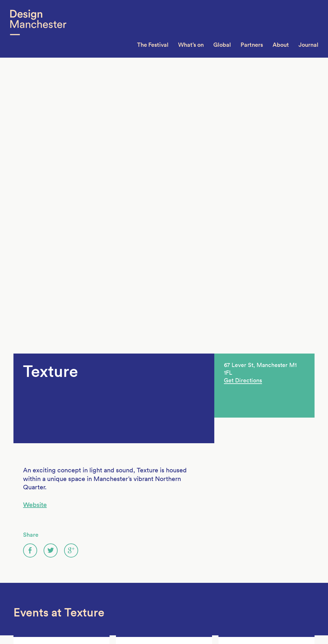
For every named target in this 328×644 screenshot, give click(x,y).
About (281, 45)
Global (222, 45)
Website (35, 184)
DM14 (72, 572)
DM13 (72, 580)
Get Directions (243, 60)
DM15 (72, 564)
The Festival (153, 45)
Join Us (22, 572)
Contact (23, 596)
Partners (252, 45)
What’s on (191, 45)
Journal (308, 45)
